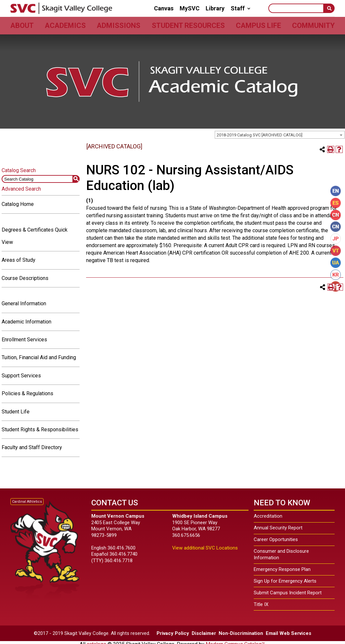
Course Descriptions (25, 278)
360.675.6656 (186, 535)
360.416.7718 (119, 561)
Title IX (261, 604)
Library (215, 8)
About (22, 25)
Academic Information (26, 322)
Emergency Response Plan (282, 569)
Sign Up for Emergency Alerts (285, 581)
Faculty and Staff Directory (32, 447)
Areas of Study (19, 260)
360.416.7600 (121, 548)
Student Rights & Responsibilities (40, 429)
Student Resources (188, 25)
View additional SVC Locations (205, 548)
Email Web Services (288, 633)
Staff (238, 8)
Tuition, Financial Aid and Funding (39, 357)
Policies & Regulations (27, 393)
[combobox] (280, 135)
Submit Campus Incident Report (288, 593)
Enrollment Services (24, 340)
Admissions (119, 25)
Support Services (21, 376)
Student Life (16, 412)
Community (313, 25)
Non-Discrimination (241, 633)
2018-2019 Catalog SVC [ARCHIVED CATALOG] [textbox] (260, 135)
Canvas (164, 8)
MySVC (190, 8)
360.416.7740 (123, 554)
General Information (24, 303)
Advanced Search (21, 189)
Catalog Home (18, 204)
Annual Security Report (278, 528)
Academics (65, 25)
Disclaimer (204, 633)
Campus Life (258, 25)
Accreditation (268, 516)
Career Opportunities (276, 539)
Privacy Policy (173, 633)
